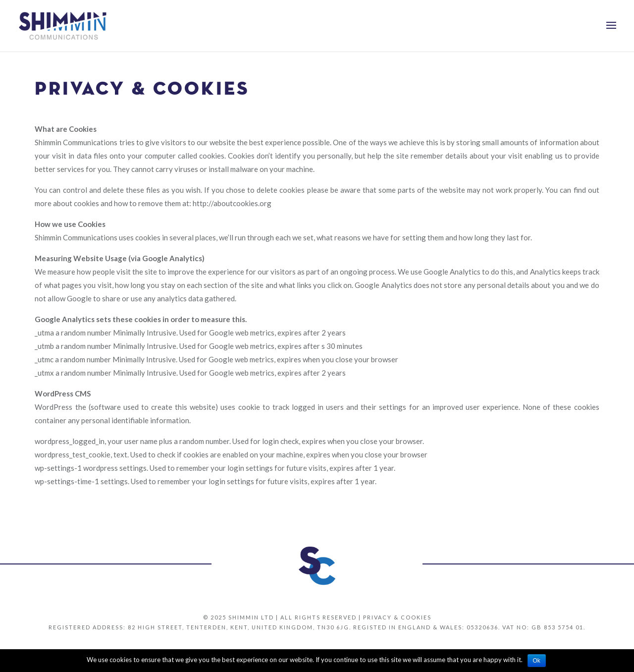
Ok (537, 661)
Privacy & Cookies (397, 617)
